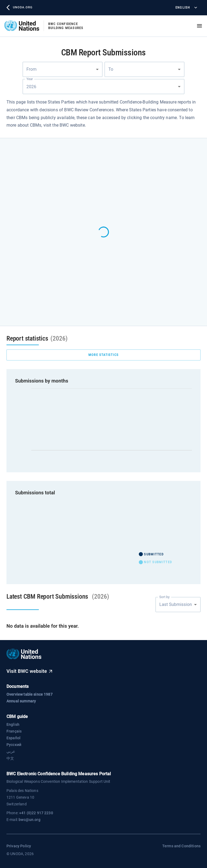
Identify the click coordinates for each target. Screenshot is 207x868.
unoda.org (19, 8)
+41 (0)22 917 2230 (36, 813)
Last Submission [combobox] (176, 604)
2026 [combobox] (32, 87)
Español (13, 738)
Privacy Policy (19, 846)
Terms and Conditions (181, 846)
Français (14, 731)
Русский (14, 745)
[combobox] (63, 69)
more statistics (103, 355)
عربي (11, 751)
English (186, 8)
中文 (10, 758)
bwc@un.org (30, 820)
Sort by (164, 597)
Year (30, 79)
